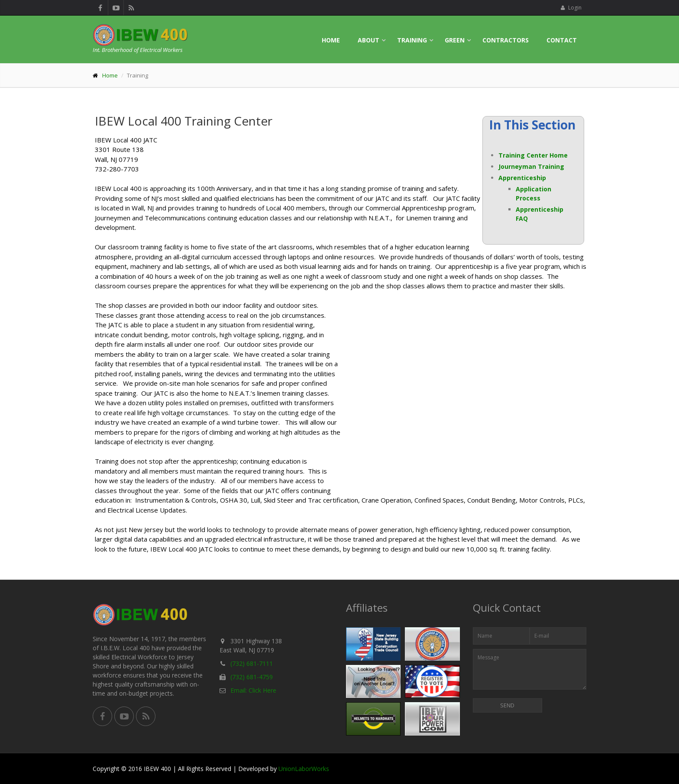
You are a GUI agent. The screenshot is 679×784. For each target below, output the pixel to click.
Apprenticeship (522, 178)
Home (331, 40)
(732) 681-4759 (252, 677)
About (369, 40)
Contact (562, 40)
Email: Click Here (253, 690)
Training (412, 40)
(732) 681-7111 (252, 663)
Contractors (506, 40)
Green (455, 40)
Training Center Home (533, 155)
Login (571, 8)
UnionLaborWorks (304, 769)
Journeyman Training (531, 166)
